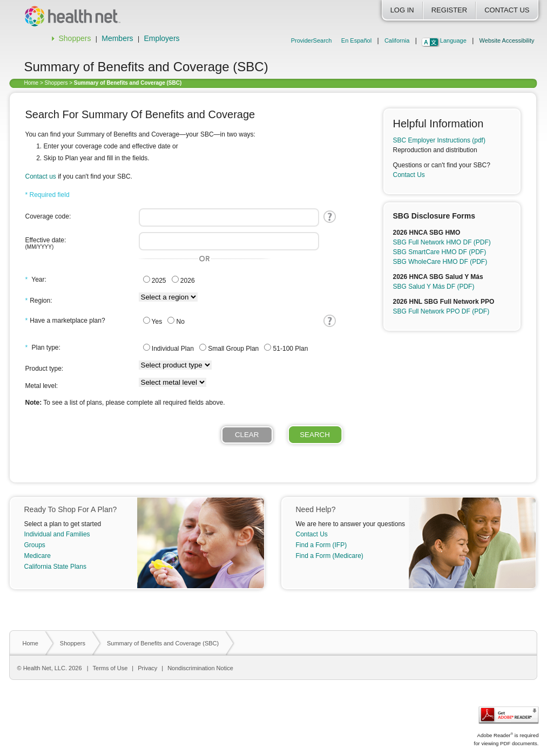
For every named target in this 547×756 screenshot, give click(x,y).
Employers (161, 38)
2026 (183, 280)
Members (117, 38)
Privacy (147, 668)
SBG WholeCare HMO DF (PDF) (440, 262)
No (176, 321)
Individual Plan (168, 348)
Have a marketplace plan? (65, 321)
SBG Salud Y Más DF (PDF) (434, 287)
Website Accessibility (507, 40)
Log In (402, 10)
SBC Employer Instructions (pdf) (439, 140)
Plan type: (43, 348)
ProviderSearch (312, 40)
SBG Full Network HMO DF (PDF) (442, 242)
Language (453, 40)
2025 (155, 280)
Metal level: (42, 386)
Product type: (45, 369)
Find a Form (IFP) (322, 545)
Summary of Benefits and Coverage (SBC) (163, 643)
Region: (39, 301)
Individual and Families (57, 534)
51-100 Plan (286, 348)
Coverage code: (48, 216)
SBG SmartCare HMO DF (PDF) (440, 252)
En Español (356, 40)
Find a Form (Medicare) (330, 556)
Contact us (42, 176)
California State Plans (55, 567)
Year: (36, 280)
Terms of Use (110, 668)
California (397, 40)
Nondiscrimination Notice (200, 668)
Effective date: (79, 243)
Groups (35, 545)
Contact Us (507, 10)
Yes (153, 321)
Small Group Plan (229, 348)
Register (449, 10)
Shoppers (75, 38)
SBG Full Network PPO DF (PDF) (441, 311)
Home (32, 83)
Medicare (38, 556)
